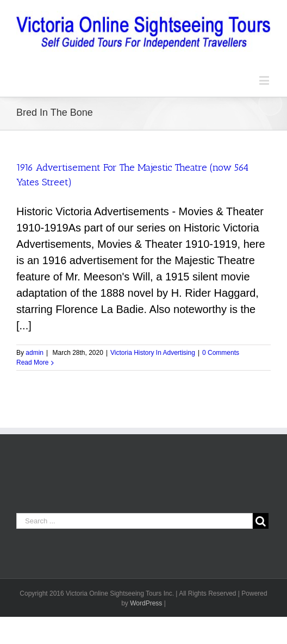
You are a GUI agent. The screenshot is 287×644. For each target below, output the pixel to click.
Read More (32, 362)
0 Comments (221, 353)
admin (35, 353)
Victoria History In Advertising (153, 353)
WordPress (146, 603)
